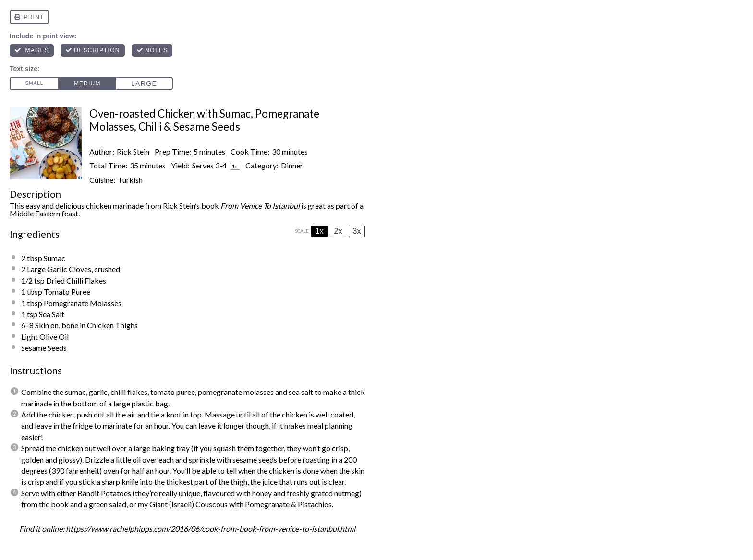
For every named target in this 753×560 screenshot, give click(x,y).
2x (338, 231)
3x (357, 231)
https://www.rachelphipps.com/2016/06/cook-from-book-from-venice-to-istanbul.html (211, 529)
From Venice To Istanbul (260, 206)
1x (320, 231)
